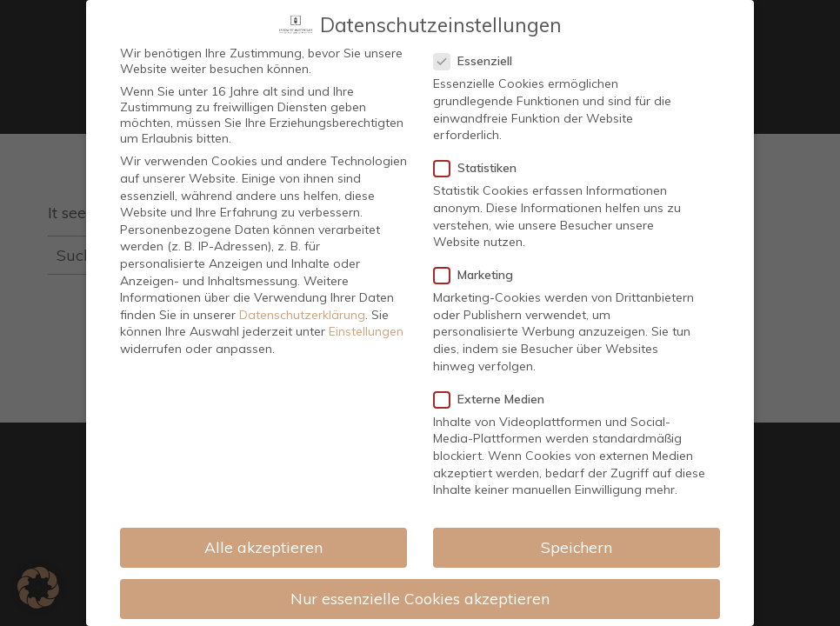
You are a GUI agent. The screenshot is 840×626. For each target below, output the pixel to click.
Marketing (479, 260)
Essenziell (478, 46)
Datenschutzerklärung (302, 299)
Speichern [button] (577, 531)
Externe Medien (494, 383)
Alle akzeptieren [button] (263, 531)
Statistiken (480, 153)
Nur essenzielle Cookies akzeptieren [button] (420, 583)
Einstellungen (366, 316)
